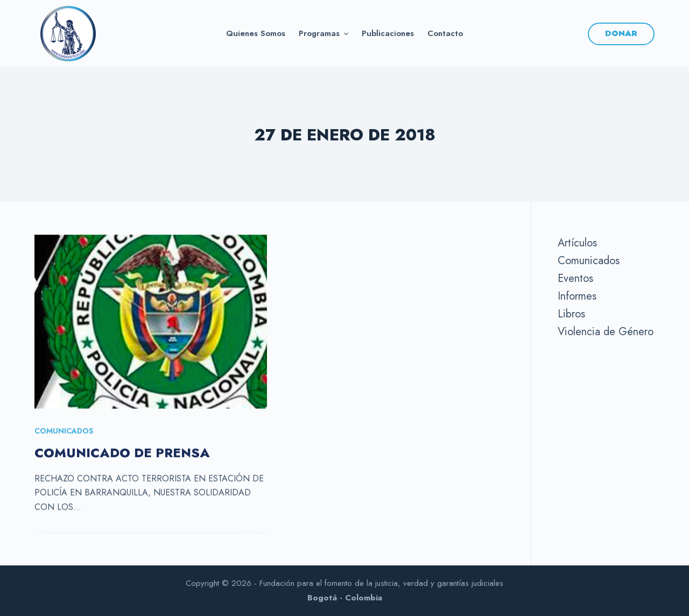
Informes (577, 296)
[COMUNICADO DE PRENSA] (151, 322)
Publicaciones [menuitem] (388, 33)
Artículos (577, 243)
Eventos (575, 278)
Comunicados (64, 431)
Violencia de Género (606, 332)
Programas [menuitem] (325, 33)
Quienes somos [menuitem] (256, 33)
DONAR (621, 33)
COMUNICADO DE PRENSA (122, 453)
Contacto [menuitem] (445, 33)
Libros (571, 314)
